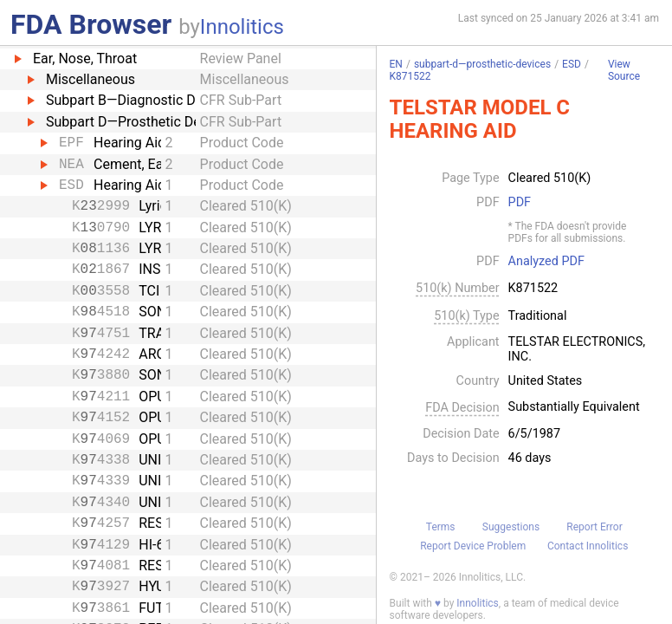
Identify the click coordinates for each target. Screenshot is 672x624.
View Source (624, 71)
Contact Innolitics (588, 546)
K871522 (410, 76)
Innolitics (242, 27)
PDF (520, 203)
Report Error (594, 527)
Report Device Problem (473, 546)
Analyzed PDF (546, 262)
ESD (572, 64)
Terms (441, 527)
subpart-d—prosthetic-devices (482, 64)
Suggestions (511, 527)
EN (396, 64)
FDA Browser (91, 24)
